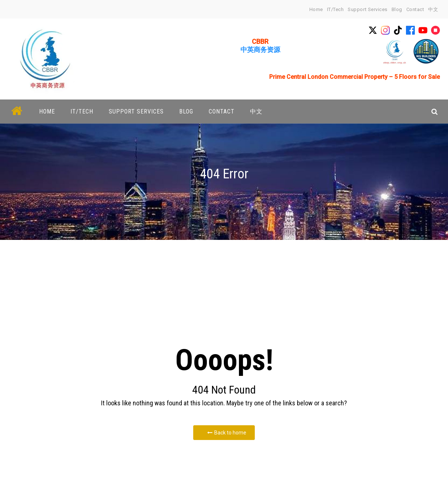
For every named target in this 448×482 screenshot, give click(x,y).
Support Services (367, 9)
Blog (397, 9)
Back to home (227, 433)
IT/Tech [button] (82, 111)
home (316, 9)
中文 (433, 9)
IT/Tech (336, 9)
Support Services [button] (136, 111)
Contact (415, 9)
